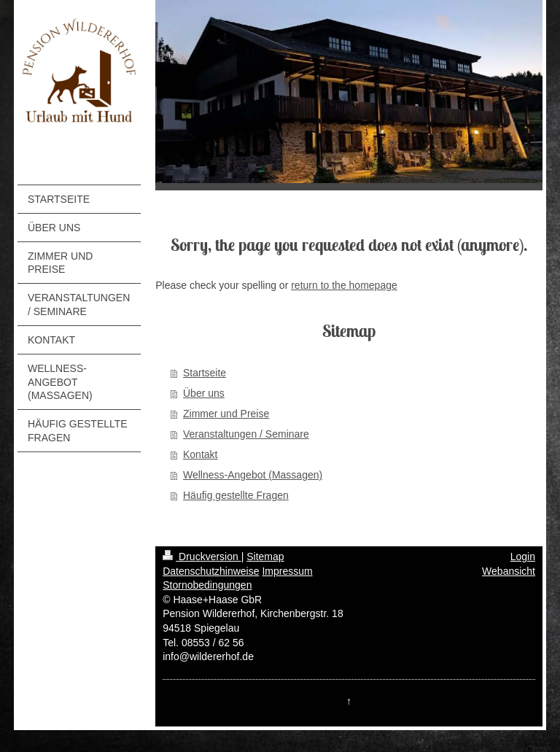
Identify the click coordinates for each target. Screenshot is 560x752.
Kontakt (200, 454)
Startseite (205, 373)
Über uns (204, 393)
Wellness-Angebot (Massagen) (253, 475)
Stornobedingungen (207, 585)
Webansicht (509, 571)
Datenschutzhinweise (211, 571)
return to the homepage (344, 285)
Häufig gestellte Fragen (236, 495)
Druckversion (202, 557)
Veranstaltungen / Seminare (246, 434)
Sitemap (265, 557)
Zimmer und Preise (226, 414)
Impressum (287, 571)
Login (523, 557)
